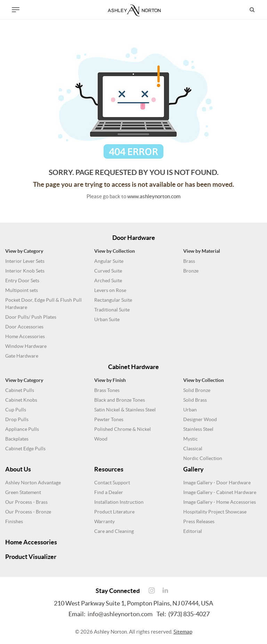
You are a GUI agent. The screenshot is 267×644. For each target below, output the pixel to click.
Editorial (193, 531)
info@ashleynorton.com (120, 614)
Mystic (191, 439)
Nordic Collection (203, 458)
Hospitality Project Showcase (215, 512)
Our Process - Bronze (28, 512)
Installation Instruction (119, 502)
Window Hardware (26, 346)
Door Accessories (24, 327)
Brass (189, 261)
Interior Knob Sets (25, 271)
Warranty (104, 521)
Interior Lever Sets (25, 261)
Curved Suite (108, 271)
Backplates (17, 439)
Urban (190, 410)
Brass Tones (107, 390)
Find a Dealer (109, 492)
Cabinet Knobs (21, 400)
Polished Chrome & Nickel (123, 429)
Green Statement (23, 492)
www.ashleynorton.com (154, 196)
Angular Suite (109, 261)
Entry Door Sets (22, 281)
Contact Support (112, 483)
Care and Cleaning (114, 531)
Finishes (14, 521)
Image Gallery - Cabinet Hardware (220, 492)
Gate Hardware (22, 356)
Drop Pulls (17, 419)
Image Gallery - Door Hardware (217, 483)
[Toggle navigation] (16, 10)
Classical (193, 449)
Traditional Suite (112, 310)
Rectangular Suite (113, 300)
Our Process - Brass (26, 502)
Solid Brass (195, 400)
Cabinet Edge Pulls (25, 449)
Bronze (191, 271)
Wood (101, 439)
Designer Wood (200, 419)
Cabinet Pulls (20, 390)
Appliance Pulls (22, 429)
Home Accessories (25, 336)
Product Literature (114, 512)
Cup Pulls (16, 410)
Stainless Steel (198, 429)
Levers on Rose (110, 290)
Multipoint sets (22, 290)
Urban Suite (107, 319)
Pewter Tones (109, 419)
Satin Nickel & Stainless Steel (125, 410)
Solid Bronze (197, 390)
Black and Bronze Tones (120, 400)
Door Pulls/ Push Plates (31, 317)
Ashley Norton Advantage (33, 483)
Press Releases (199, 521)
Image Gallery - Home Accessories (220, 502)
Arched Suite (108, 281)
